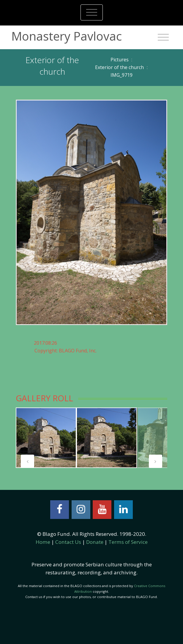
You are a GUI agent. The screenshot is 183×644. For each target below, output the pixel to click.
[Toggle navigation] (92, 12)
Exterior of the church (119, 67)
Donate (95, 542)
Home (43, 542)
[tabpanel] (46, 438)
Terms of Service (128, 542)
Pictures (120, 60)
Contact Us (68, 542)
